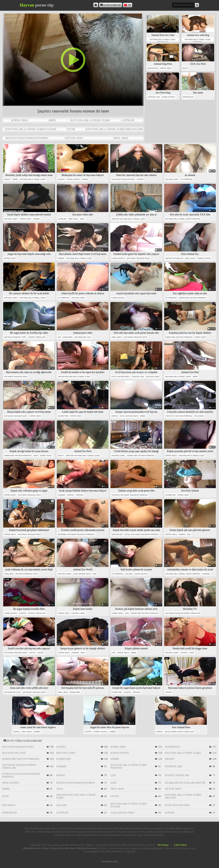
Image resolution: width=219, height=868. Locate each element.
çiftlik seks (74, 138)
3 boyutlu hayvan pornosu (179, 416)
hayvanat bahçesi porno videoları (183, 613)
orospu (80, 495)
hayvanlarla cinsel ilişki (90, 120)
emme (15, 179)
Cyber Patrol (180, 845)
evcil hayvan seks (121, 377)
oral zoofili (11, 783)
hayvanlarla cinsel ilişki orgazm (183, 796)
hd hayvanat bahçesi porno (27, 138)
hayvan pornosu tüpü (15, 337)
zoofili (61, 179)
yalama (129, 574)
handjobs (68, 337)
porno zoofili (204, 258)
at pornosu (187, 179)
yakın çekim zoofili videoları (179, 732)
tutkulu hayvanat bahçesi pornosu (130, 495)
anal (82, 219)
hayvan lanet (172, 179)
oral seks (121, 138)
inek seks (73, 219)
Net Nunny (163, 845)
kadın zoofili (169, 97)
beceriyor (153, 68)
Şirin (52, 120)
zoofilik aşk (154, 97)
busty (186, 68)
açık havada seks (82, 574)
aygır (71, 129)
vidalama (9, 574)
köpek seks (20, 120)
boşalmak (75, 692)
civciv (32, 653)
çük (189, 534)
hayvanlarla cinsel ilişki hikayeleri (114, 129)
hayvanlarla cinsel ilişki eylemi (30, 129)
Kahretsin (63, 416)
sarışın (61, 495)
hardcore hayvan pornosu (193, 298)
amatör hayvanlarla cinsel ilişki (128, 219)
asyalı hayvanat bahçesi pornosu (142, 534)
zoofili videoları (37, 337)
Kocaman (199, 416)
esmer (85, 179)
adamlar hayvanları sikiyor (185, 783)
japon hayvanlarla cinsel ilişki (74, 377)
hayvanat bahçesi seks (123, 179)
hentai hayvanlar (174, 258)
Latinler (128, 120)
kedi (36, 456)
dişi (94, 574)
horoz (7, 179)
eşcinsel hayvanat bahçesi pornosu (76, 534)
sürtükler (188, 97)
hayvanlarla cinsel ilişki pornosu (198, 40)
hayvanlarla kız (83, 337)
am (59, 337)
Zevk (5, 796)
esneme (206, 574)
